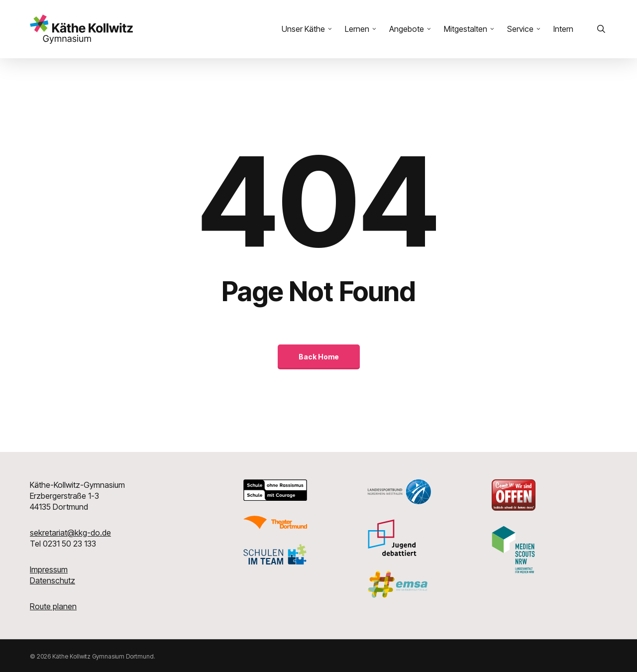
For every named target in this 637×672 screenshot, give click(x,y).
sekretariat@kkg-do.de (70, 533)
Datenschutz (53, 580)
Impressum (49, 569)
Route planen (53, 606)
